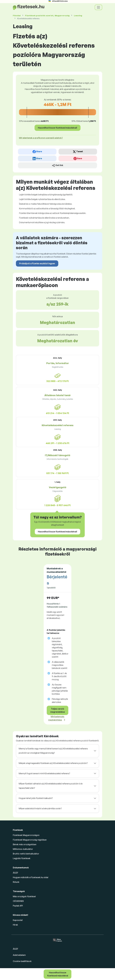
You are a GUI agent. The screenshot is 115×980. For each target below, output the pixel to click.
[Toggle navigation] (98, 7)
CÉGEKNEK (18, 901)
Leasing (78, 16)
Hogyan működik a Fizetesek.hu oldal (31, 877)
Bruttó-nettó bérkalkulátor (26, 854)
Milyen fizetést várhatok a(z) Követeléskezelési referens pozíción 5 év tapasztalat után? (51, 786)
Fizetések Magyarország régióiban (30, 840)
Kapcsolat (18, 920)
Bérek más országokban (25, 844)
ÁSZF (16, 873)
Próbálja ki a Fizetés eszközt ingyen (37, 263)
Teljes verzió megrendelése (58, 710)
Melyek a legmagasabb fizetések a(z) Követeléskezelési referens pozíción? (53, 763)
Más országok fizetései (24, 896)
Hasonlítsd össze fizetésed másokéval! (57, 128)
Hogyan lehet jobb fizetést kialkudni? (36, 798)
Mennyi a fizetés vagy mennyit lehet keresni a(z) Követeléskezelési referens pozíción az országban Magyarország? (53, 751)
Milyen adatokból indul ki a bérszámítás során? (40, 808)
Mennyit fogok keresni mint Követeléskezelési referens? (44, 773)
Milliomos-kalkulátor (23, 849)
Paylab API (18, 906)
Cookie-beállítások (22, 961)
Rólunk (16, 882)
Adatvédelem (19, 955)
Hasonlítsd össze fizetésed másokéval (58, 974)
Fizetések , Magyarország (47, 16)
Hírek (15, 925)
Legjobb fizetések (22, 858)
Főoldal (17, 16)
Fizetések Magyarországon (26, 835)
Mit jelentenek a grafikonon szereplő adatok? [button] (41, 138)
